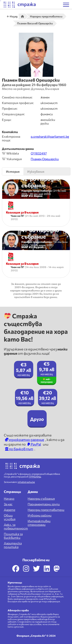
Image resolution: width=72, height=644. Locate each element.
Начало (9, 498)
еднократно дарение (25, 440)
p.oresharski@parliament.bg (50, 136)
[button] (66, 5)
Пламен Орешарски (45, 159)
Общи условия (10, 517)
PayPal (34, 444)
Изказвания (36, 171)
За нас (8, 504)
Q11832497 (39, 153)
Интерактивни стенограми (39, 523)
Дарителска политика (13, 545)
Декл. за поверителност (16, 526)
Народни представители (46, 510)
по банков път (19, 449)
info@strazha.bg (26, 482)
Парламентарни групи (44, 504)
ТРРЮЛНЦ (35, 477)
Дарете (10, 510)
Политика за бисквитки (13, 536)
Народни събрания (41, 498)
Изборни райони (40, 515)
